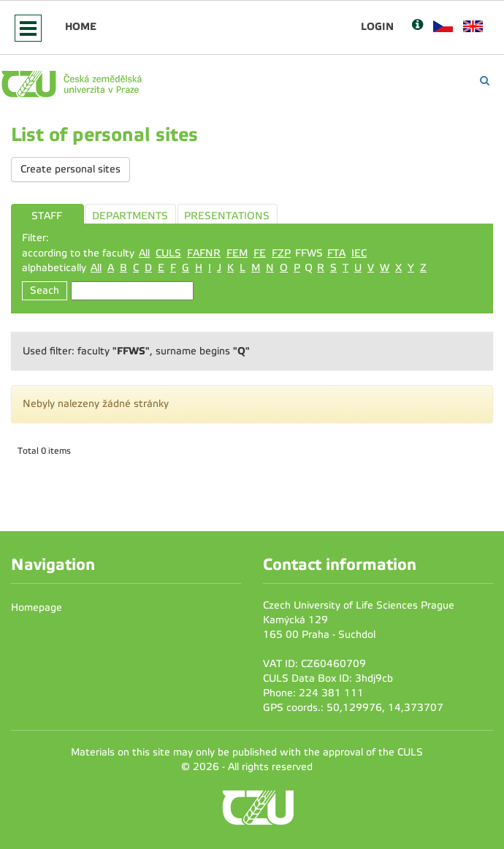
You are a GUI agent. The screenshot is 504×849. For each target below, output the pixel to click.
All (144, 253)
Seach (45, 290)
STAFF (47, 216)
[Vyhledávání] (485, 81)
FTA (336, 253)
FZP (281, 253)
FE (260, 253)
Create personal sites (70, 169)
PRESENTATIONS (227, 216)
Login (377, 26)
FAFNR (204, 253)
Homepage (37, 608)
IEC (359, 253)
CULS (168, 253)
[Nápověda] (417, 26)
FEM (237, 253)
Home (81, 26)
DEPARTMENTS (130, 216)
